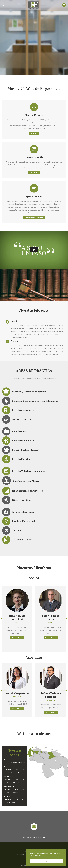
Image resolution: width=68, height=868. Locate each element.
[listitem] (44, 751)
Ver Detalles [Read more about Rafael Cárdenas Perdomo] (50, 712)
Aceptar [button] (46, 861)
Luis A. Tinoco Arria (51, 618)
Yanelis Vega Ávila (17, 693)
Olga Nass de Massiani (17, 618)
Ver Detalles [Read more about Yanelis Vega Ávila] (17, 709)
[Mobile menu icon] (64, 5)
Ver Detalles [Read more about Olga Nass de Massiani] (17, 638)
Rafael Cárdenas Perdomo (51, 695)
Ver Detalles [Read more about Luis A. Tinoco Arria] (50, 638)
